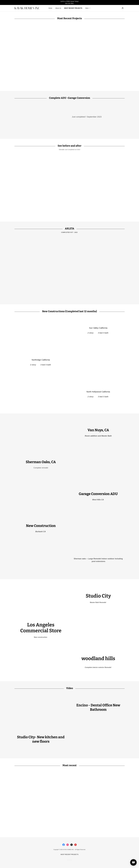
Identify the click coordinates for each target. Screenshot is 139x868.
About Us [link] (58, 8)
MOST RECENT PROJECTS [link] (73, 8)
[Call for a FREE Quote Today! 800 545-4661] (69, 2)
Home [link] (50, 8)
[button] (88, 8)
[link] (28, 9)
